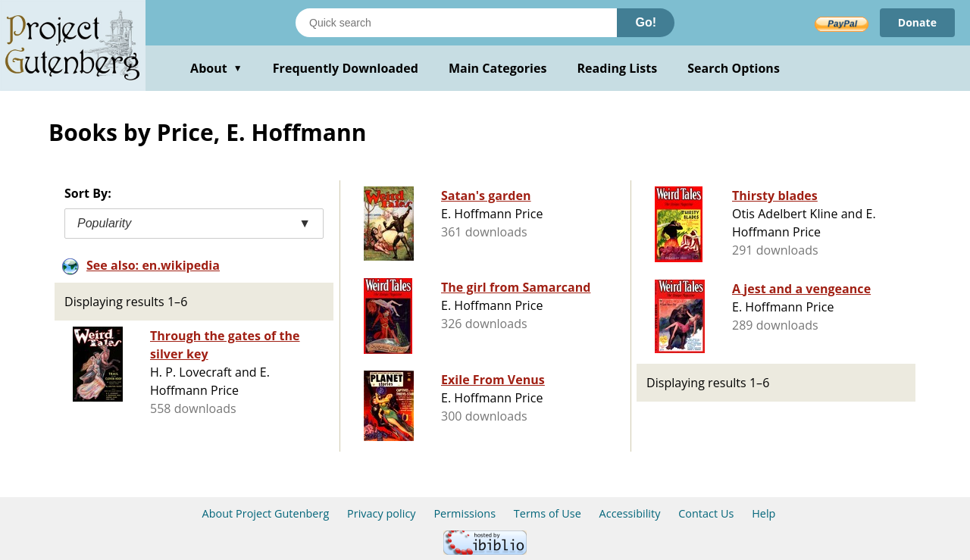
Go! (646, 22)
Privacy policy (382, 513)
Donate (917, 22)
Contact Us (706, 513)
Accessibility (630, 513)
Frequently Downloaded (346, 68)
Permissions (465, 513)
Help (763, 513)
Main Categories (498, 68)
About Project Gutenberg (266, 513)
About (216, 68)
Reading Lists (618, 68)
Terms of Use (548, 513)
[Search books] (456, 23)
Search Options (734, 68)
